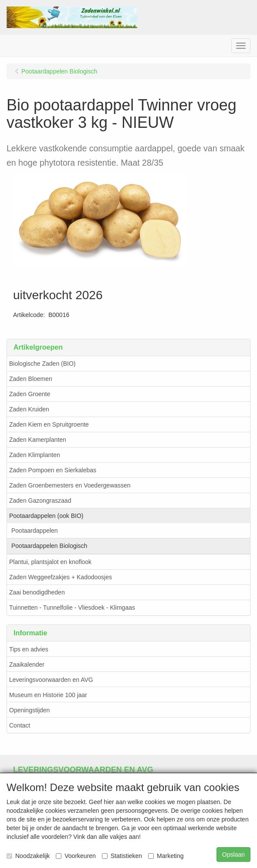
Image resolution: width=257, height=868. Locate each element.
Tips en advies (29, 649)
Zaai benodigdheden (37, 592)
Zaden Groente (30, 394)
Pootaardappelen (35, 531)
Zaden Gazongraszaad (40, 501)
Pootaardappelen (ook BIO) (46, 516)
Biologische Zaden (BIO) (42, 364)
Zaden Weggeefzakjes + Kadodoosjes (61, 577)
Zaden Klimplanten (35, 455)
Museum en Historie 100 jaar (48, 695)
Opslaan (233, 855)
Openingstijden (29, 710)
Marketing (166, 856)
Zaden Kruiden (29, 409)
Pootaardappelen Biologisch (49, 546)
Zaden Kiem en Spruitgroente (49, 424)
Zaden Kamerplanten (38, 440)
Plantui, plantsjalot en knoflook (50, 562)
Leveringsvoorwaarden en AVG (51, 680)
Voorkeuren (76, 856)
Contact (20, 725)
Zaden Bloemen (31, 379)
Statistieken (122, 856)
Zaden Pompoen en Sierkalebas (53, 470)
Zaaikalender (27, 664)
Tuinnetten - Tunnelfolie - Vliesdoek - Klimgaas (72, 608)
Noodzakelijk (28, 856)
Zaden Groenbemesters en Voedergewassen (70, 485)
